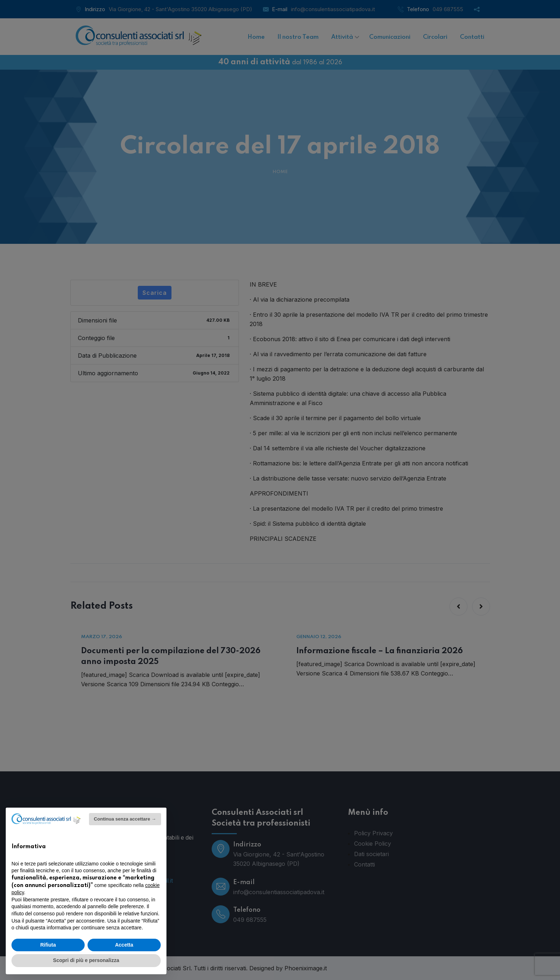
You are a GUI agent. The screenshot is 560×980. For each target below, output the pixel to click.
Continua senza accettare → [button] (125, 819)
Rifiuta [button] (48, 945)
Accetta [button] (124, 945)
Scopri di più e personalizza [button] (86, 960)
